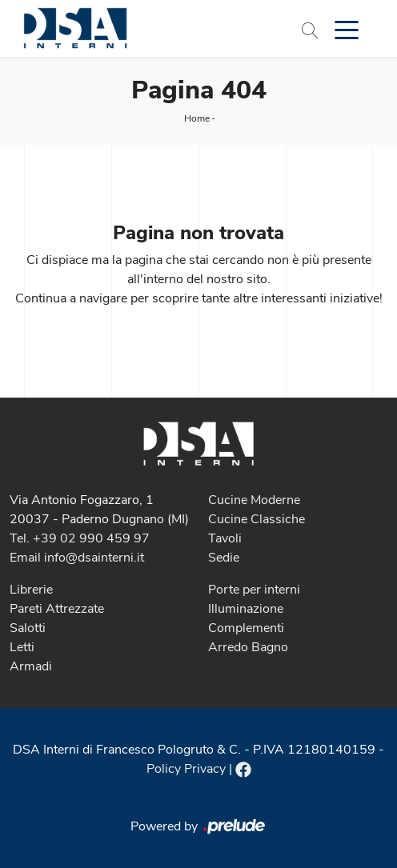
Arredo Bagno (248, 647)
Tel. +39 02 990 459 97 (80, 538)
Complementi (246, 628)
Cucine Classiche (257, 519)
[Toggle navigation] (347, 29)
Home (197, 118)
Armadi (31, 666)
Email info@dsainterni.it (77, 558)
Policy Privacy (186, 769)
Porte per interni (254, 590)
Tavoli (225, 538)
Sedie (224, 558)
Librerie (31, 590)
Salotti (28, 628)
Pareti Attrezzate (57, 609)
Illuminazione (246, 609)
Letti (22, 647)
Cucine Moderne (254, 500)
